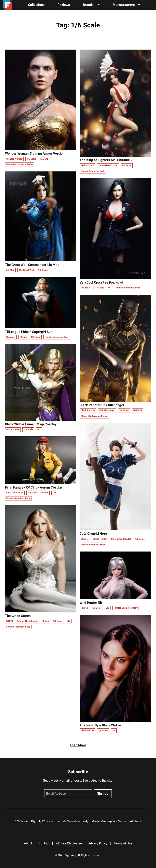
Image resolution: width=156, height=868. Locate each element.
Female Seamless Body (57, 337)
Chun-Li (85, 539)
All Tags (135, 821)
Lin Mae (10, 270)
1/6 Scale (31, 159)
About (28, 843)
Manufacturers (126, 5)
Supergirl (11, 337)
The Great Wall (26, 270)
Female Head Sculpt (27, 621)
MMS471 (137, 410)
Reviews (64, 5)
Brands (91, 5)
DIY (39, 430)
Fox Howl (86, 288)
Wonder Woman (14, 159)
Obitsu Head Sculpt (108, 165)
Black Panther (88, 410)
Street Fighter (100, 539)
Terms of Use (123, 843)
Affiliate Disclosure (69, 843)
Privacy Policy (98, 843)
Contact (44, 843)
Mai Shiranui (87, 165)
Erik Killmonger (107, 410)
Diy (33, 821)
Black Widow (13, 430)
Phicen (23, 337)
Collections (36, 5)
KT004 (10, 621)
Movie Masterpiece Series (20, 164)
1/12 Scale (46, 821)
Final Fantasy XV (15, 493)
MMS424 (45, 159)
